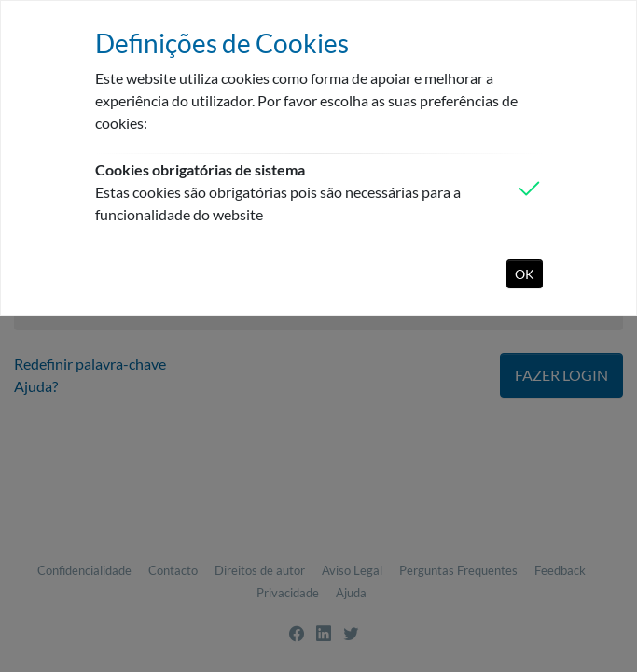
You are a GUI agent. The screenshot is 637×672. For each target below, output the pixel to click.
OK (525, 274)
